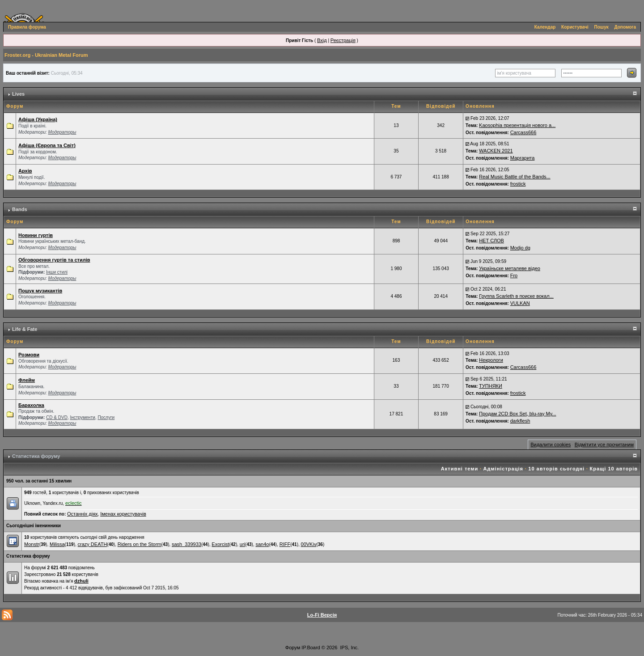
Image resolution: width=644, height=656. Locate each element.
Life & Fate (25, 329)
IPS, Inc (349, 648)
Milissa (57, 544)
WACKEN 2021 (496, 151)
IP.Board (311, 648)
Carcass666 (523, 132)
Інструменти (82, 417)
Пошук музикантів (40, 291)
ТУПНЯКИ (491, 386)
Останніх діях (83, 514)
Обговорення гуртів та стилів (54, 260)
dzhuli (81, 581)
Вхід (322, 40)
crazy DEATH (93, 544)
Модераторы (62, 132)
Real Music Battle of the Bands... (515, 177)
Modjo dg (520, 248)
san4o (262, 544)
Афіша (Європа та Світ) (47, 145)
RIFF (285, 544)
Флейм (27, 380)
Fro (514, 275)
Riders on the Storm (140, 544)
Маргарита (523, 158)
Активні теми (460, 469)
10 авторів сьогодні (556, 469)
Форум (293, 648)
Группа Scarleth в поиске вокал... (516, 296)
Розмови (29, 355)
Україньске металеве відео (510, 268)
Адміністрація (503, 469)
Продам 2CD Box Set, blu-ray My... (517, 414)
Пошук (602, 27)
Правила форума (27, 27)
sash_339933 (186, 544)
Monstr (32, 544)
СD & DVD (57, 417)
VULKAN (520, 303)
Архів (25, 171)
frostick (518, 184)
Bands (20, 209)
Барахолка (31, 405)
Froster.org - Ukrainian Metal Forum (46, 55)
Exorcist (220, 544)
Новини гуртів (36, 235)
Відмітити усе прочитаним (604, 444)
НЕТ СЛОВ (491, 241)
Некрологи (491, 360)
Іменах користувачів (123, 514)
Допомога (625, 27)
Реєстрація (343, 40)
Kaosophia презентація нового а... (517, 125)
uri (242, 544)
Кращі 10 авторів (614, 469)
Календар (545, 27)
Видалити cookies (551, 444)
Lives (18, 94)
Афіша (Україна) (38, 119)
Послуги (106, 417)
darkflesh (520, 421)
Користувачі (575, 27)
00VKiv (309, 544)
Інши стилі (57, 272)
